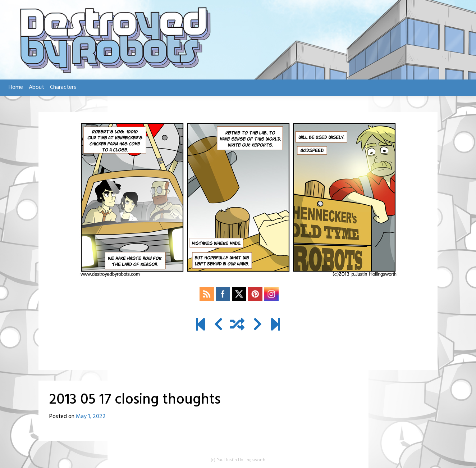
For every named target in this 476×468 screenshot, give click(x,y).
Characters (63, 87)
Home (16, 87)
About (36, 87)
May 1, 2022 (91, 417)
